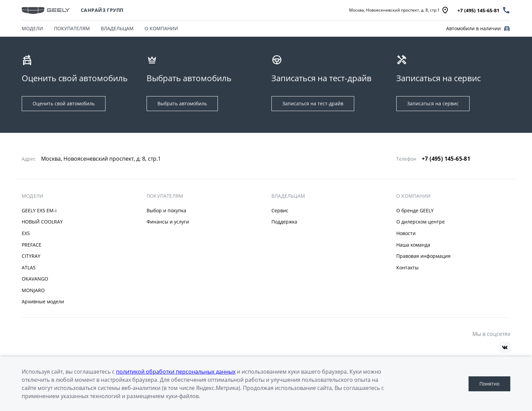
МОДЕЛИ (32, 28)
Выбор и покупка (166, 210)
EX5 (26, 233)
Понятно (489, 384)
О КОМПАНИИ (161, 28)
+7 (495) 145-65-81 (446, 159)
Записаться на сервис (433, 103)
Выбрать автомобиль (182, 103)
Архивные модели (43, 301)
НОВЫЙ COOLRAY (42, 222)
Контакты (407, 267)
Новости (406, 233)
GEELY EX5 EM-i (39, 210)
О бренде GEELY (415, 210)
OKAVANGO (35, 279)
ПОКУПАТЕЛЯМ (72, 28)
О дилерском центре (421, 222)
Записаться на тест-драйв (313, 103)
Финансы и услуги (168, 222)
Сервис (280, 210)
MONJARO (33, 290)
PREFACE (32, 245)
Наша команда (413, 245)
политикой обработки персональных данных (176, 372)
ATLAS (29, 267)
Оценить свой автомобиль (64, 103)
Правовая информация (423, 256)
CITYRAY (31, 256)
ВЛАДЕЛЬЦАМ (117, 28)
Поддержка (284, 222)
